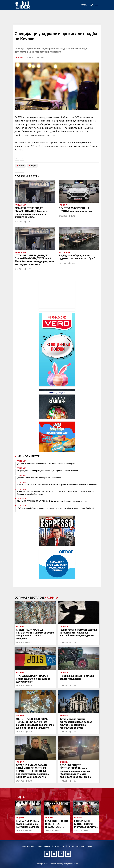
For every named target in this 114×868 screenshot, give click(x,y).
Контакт (60, 846)
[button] (10, 817)
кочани (21, 166)
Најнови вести (29, 456)
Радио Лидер (23, 5)
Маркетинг (44, 846)
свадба (33, 166)
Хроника (19, 58)
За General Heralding (80, 846)
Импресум (28, 846)
